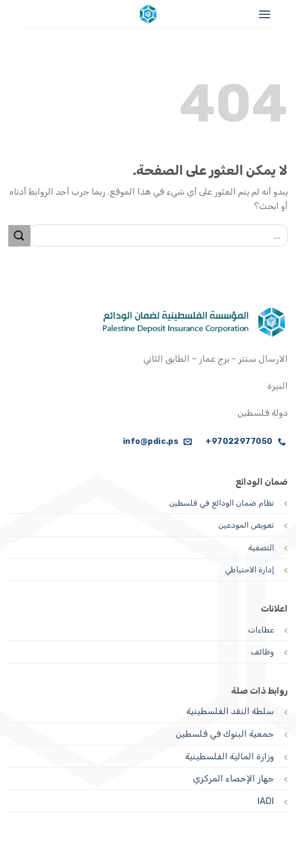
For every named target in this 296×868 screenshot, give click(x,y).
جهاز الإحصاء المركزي (233, 778)
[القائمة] (265, 14)
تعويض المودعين (246, 525)
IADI (266, 801)
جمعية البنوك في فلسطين (225, 734)
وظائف (262, 652)
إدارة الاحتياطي (249, 570)
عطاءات (261, 630)
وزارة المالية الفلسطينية (230, 756)
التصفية (261, 548)
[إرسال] (19, 236)
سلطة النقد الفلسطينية (230, 711)
